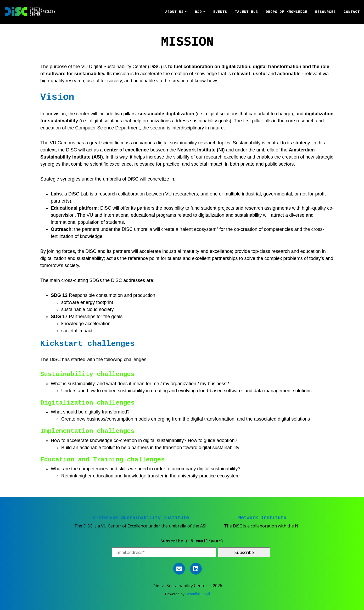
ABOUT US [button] (175, 12)
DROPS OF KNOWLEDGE (287, 12)
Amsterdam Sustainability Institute (141, 518)
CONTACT (352, 12)
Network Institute (262, 518)
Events (220, 12)
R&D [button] (198, 12)
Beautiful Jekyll (198, 594)
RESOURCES (325, 12)
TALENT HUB (247, 12)
